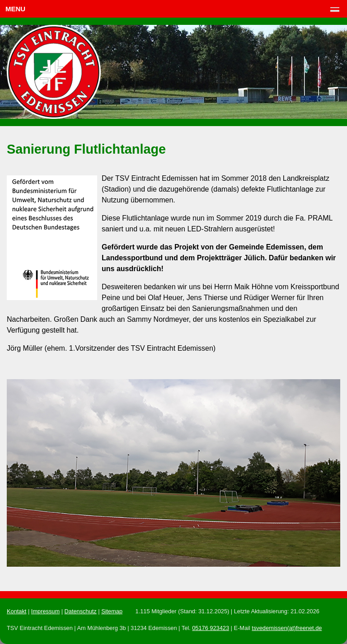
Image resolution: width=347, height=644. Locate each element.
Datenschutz (81, 611)
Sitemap (112, 611)
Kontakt (16, 611)
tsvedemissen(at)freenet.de (287, 628)
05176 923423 (211, 628)
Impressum (45, 611)
